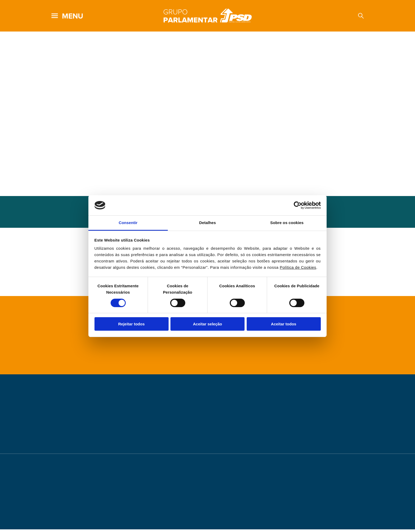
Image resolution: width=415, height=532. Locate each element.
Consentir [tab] (128, 223)
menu (73, 16)
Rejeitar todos (131, 324)
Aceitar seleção (207, 324)
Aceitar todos (284, 324)
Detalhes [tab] (207, 223)
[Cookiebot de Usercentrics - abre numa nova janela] (298, 205)
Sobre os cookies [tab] (287, 223)
